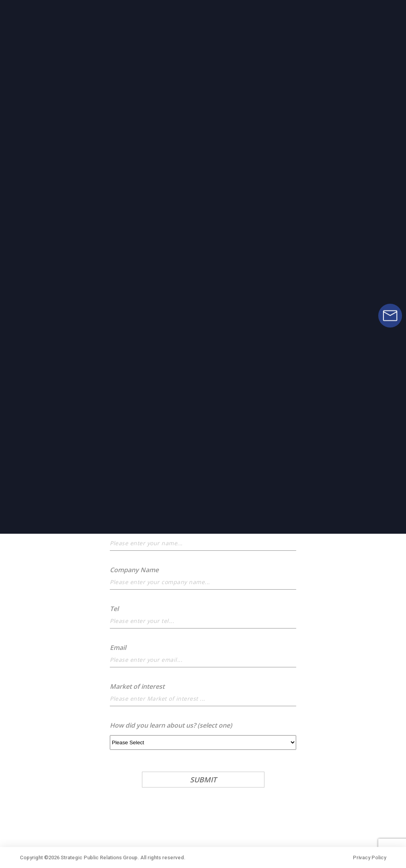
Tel (114, 609)
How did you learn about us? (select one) (171, 725)
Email (118, 648)
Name (119, 531)
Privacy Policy (370, 857)
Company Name (134, 570)
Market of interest (137, 686)
